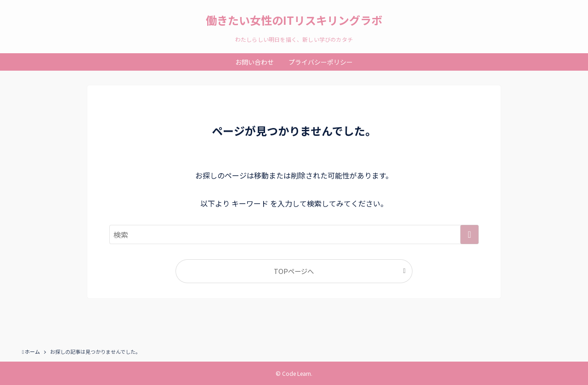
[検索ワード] (294, 234)
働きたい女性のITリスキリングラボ (294, 20)
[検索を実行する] (469, 234)
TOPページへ (294, 271)
